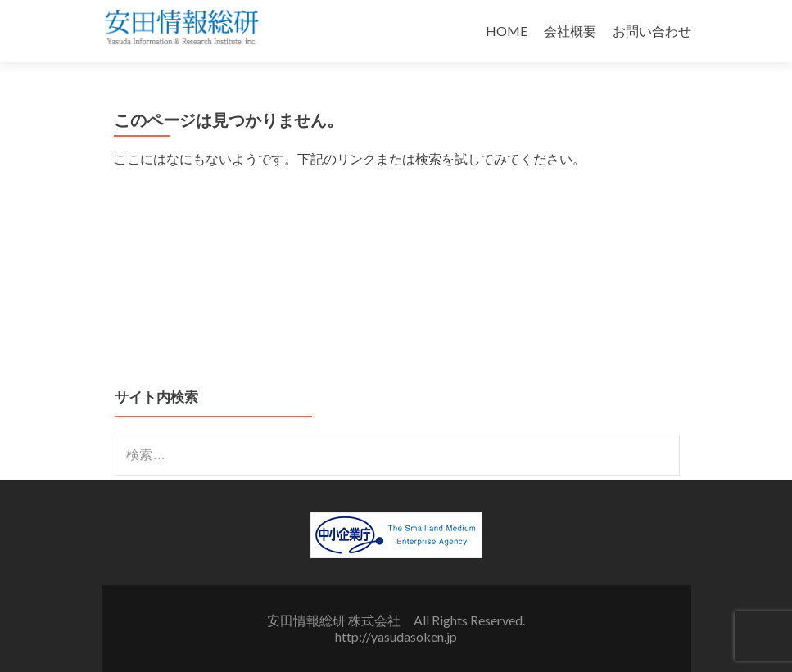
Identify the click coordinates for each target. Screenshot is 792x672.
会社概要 (570, 31)
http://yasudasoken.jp (396, 636)
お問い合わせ (652, 31)
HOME (507, 31)
